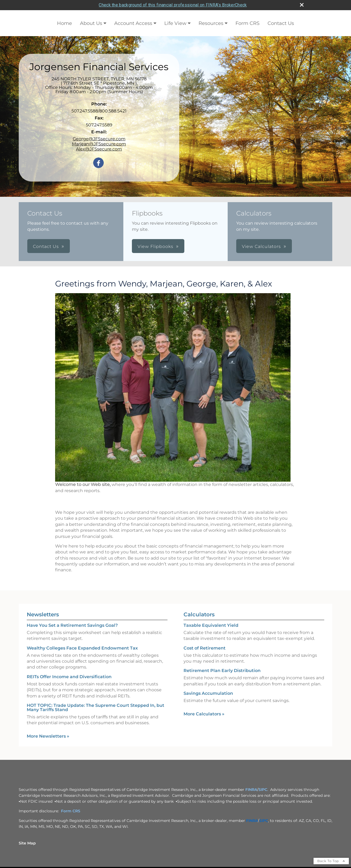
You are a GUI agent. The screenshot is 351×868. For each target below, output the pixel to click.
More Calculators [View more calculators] (204, 713)
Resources (211, 23)
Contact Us (281, 23)
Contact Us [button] (46, 246)
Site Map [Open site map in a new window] (27, 843)
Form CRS (71, 811)
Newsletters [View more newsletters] (43, 614)
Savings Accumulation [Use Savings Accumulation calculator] (208, 693)
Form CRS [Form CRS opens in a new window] (247, 23)
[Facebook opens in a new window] (98, 163)
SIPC (263, 789)
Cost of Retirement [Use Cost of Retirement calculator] (205, 648)
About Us (91, 23)
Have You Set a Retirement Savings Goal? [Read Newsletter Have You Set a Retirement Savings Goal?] (72, 625)
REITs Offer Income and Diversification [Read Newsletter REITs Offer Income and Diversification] (69, 676)
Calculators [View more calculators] (199, 614)
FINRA (251, 789)
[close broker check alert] (302, 5)
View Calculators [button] (261, 246)
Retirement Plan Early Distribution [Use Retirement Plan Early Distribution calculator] (222, 670)
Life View (175, 23)
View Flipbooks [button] (155, 246)
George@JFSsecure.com (99, 139)
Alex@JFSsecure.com (99, 149)
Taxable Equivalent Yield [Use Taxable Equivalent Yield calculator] (211, 625)
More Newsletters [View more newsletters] (48, 736)
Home (64, 23)
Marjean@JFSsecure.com (99, 144)
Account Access (133, 23)
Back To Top (331, 861)
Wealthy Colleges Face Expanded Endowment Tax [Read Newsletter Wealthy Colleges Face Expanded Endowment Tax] (82, 648)
